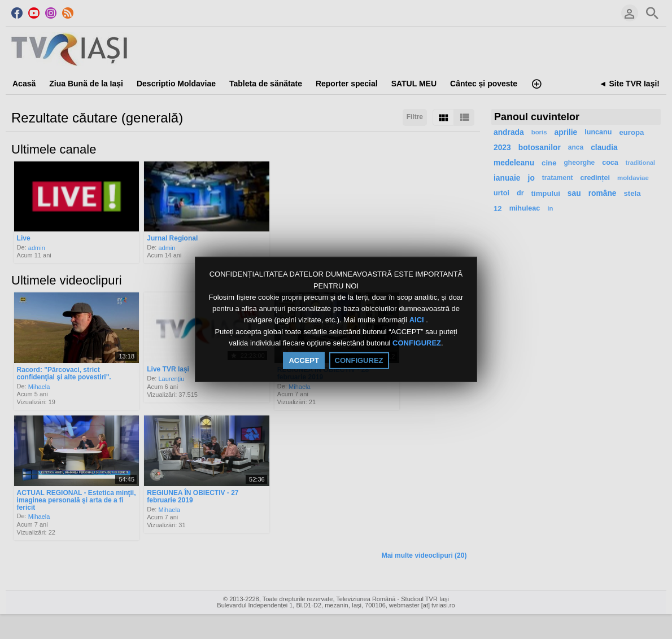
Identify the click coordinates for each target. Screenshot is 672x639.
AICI (418, 320)
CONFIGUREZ (417, 343)
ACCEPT (304, 360)
